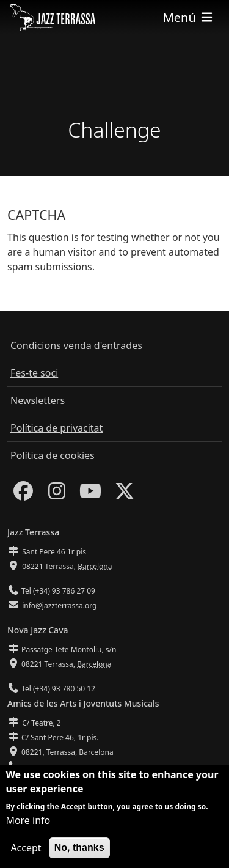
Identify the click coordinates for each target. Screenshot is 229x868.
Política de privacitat (56, 428)
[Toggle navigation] (189, 17)
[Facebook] (23, 495)
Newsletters (38, 400)
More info (28, 820)
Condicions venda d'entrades (76, 345)
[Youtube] (90, 495)
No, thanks (79, 848)
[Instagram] (57, 495)
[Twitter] (125, 495)
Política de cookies (53, 455)
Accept (26, 848)
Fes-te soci (34, 373)
